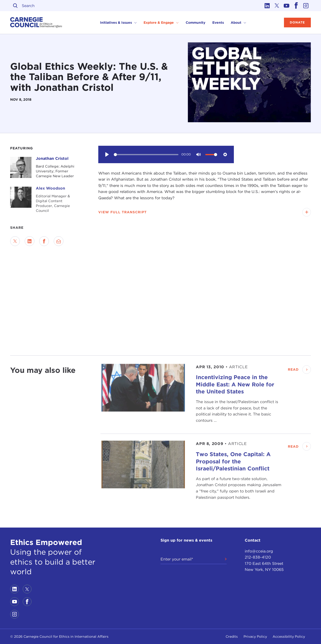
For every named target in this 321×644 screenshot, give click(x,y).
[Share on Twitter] (15, 241)
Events (218, 23)
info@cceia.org (259, 551)
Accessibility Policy (289, 636)
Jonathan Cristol (52, 158)
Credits (232, 636)
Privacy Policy (255, 636)
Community (195, 23)
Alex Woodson (50, 188)
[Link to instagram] (306, 6)
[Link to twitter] (277, 6)
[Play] (107, 154)
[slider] (146, 155)
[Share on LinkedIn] (30, 241)
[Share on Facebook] (44, 241)
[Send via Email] (59, 241)
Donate (297, 22)
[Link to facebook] (296, 6)
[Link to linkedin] (267, 6)
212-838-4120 (258, 557)
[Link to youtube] (287, 6)
